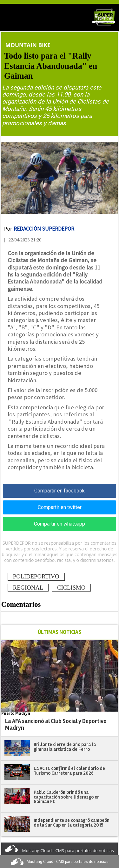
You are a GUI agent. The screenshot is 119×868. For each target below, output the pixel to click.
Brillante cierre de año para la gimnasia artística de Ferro (65, 747)
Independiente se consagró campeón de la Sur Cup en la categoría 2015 (72, 823)
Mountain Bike (28, 45)
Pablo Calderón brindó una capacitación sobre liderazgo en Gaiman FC (67, 797)
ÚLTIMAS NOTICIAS (60, 632)
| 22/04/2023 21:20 (23, 240)
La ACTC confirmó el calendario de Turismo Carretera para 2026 (69, 771)
